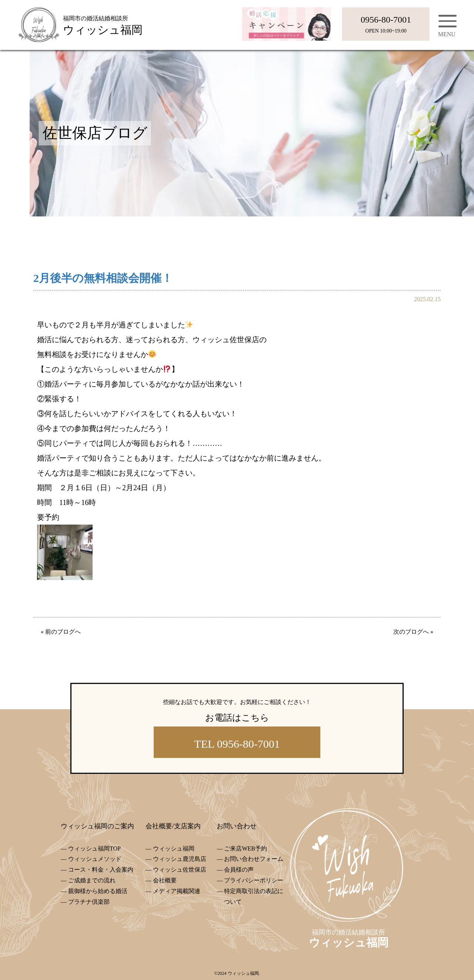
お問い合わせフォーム (254, 859)
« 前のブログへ (61, 632)
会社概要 (165, 880)
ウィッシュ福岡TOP (94, 848)
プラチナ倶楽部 (89, 902)
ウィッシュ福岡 (174, 848)
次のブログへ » (413, 632)
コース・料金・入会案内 (101, 870)
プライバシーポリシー (254, 880)
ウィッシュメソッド (95, 859)
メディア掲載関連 (177, 891)
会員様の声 (239, 870)
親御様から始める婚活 (98, 891)
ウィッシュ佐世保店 (180, 870)
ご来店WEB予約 (246, 848)
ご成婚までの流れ (92, 880)
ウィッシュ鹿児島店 (180, 859)
